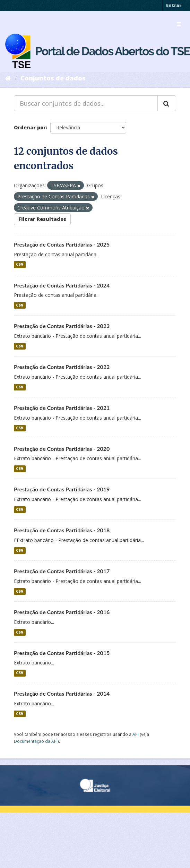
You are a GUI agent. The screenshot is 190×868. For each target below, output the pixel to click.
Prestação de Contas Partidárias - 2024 (62, 285)
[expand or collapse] (179, 24)
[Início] (8, 78)
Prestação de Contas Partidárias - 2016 (62, 612)
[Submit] (167, 103)
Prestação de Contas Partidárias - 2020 (62, 449)
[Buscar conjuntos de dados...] (86, 103)
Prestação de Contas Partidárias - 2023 (62, 326)
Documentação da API (36, 741)
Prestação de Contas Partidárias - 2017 (62, 571)
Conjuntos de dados (53, 78)
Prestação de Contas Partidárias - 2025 (62, 244)
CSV (20, 265)
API (136, 734)
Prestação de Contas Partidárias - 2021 (62, 408)
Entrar (174, 5)
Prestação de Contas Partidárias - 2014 (62, 693)
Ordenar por (30, 127)
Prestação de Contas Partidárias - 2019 (62, 489)
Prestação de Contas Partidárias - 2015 (62, 653)
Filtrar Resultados (42, 219)
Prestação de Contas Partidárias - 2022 (62, 367)
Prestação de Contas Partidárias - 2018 (62, 530)
